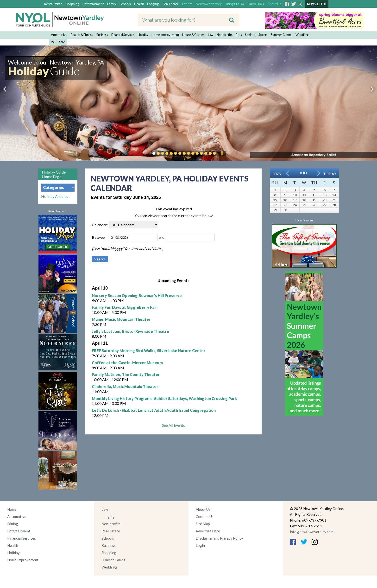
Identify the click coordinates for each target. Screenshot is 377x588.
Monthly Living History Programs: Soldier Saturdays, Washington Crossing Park (164, 398)
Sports (263, 35)
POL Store (58, 42)
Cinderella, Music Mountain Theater (125, 386)
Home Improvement (165, 35)
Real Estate (171, 4)
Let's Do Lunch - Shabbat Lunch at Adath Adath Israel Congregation (154, 410)
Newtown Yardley (209, 4)
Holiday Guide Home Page (54, 174)
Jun (303, 173)
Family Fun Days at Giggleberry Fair (124, 307)
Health (139, 4)
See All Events (173, 425)
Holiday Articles (55, 196)
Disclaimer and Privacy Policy (219, 538)
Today (330, 174)
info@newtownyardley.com (312, 532)
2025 (276, 174)
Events (187, 4)
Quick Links (256, 4)
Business (102, 35)
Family (112, 4)
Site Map (203, 524)
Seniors (250, 35)
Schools (125, 4)
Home (12, 509)
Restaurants (53, 4)
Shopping (72, 4)
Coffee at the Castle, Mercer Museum (127, 363)
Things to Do (235, 4)
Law (211, 35)
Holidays (14, 553)
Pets (239, 35)
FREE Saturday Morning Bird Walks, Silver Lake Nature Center (149, 351)
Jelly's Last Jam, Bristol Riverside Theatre (130, 331)
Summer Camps (281, 35)
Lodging (153, 4)
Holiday (143, 35)
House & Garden (193, 35)
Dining (13, 524)
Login (200, 545)
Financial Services (123, 35)
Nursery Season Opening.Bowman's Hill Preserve (137, 295)
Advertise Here (208, 531)
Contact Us (205, 517)
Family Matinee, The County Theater (126, 374)
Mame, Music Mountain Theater (121, 319)
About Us (274, 4)
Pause (222, 153)
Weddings (302, 35)
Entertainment (93, 4)
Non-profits (224, 35)
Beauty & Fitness (82, 35)
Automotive (59, 35)
